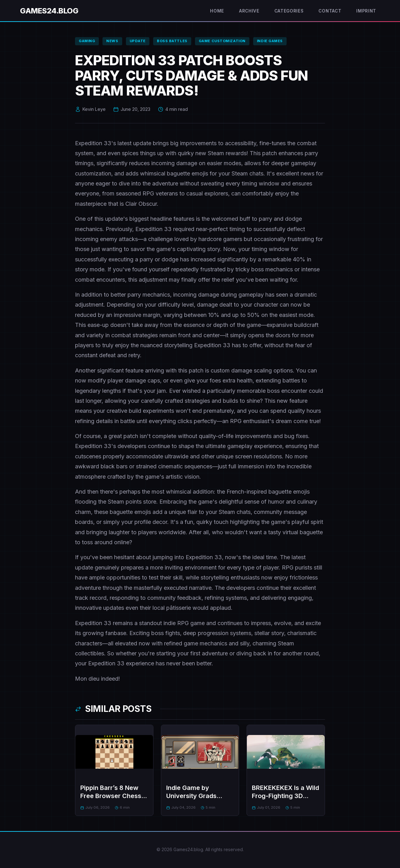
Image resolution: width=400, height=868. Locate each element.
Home (217, 11)
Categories (289, 11)
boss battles (172, 41)
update (138, 41)
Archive (249, 11)
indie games (270, 41)
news (112, 41)
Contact (330, 11)
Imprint (366, 11)
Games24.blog (49, 11)
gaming (87, 41)
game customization (222, 41)
